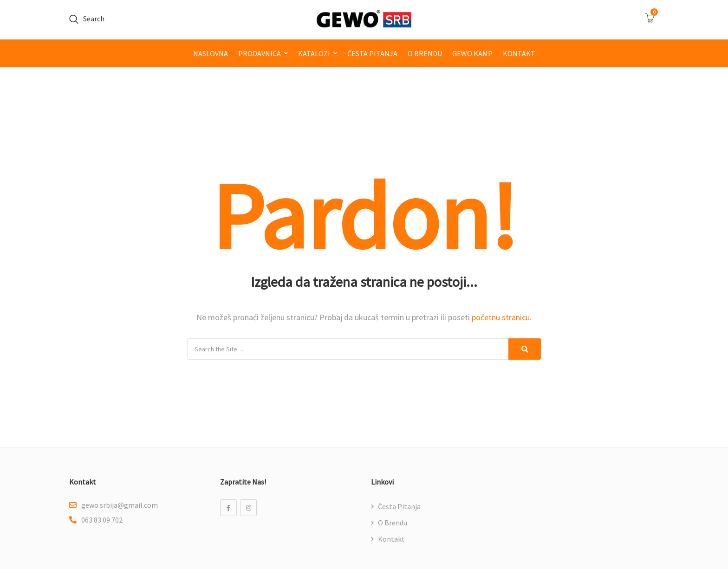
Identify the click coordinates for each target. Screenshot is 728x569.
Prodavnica (260, 53)
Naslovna (211, 53)
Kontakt (519, 53)
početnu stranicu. (502, 317)
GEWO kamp (472, 53)
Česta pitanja (372, 53)
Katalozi (314, 53)
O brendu (425, 53)
